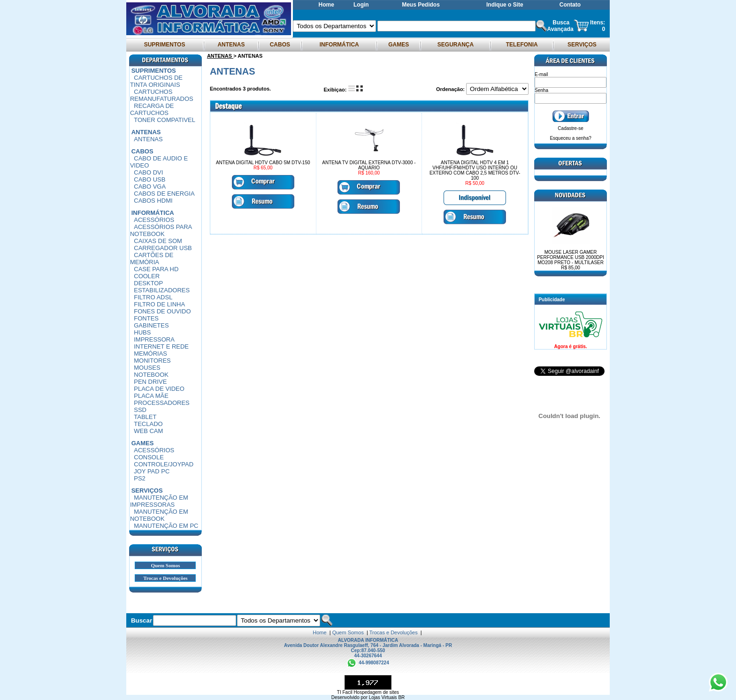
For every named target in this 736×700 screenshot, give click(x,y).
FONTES (146, 318)
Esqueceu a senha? (570, 138)
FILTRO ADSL (153, 297)
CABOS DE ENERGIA (164, 194)
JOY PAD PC (152, 471)
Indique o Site (505, 5)
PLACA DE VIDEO (159, 389)
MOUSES (147, 368)
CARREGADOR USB (163, 248)
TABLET (145, 417)
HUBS (142, 332)
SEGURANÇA (455, 45)
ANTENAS (231, 45)
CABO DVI (148, 172)
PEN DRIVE (150, 382)
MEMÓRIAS (150, 354)
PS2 (140, 478)
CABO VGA (150, 186)
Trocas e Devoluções (165, 578)
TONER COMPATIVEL (165, 120)
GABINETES (151, 325)
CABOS (280, 45)
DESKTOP (148, 283)
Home (326, 5)
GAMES (399, 45)
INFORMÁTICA (339, 45)
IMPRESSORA (154, 339)
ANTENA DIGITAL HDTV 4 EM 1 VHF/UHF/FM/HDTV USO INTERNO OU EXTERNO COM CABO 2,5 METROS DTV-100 (475, 170)
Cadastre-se (570, 128)
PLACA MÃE (151, 396)
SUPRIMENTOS (164, 45)
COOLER (147, 276)
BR (401, 697)
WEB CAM (148, 431)
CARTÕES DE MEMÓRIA (152, 259)
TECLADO (148, 424)
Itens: (598, 23)
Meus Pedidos (421, 5)
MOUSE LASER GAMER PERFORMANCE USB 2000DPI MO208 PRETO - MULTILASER (571, 260)
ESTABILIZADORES (162, 290)
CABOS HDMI (153, 201)
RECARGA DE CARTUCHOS (152, 109)
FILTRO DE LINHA (159, 304)
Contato (570, 5)
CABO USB (149, 179)
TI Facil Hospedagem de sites (368, 692)
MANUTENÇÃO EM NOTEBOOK (159, 515)
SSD (140, 410)
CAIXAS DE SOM (158, 241)
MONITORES (152, 361)
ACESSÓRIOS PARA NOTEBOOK (161, 230)
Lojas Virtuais (384, 697)
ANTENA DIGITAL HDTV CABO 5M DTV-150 (263, 163)
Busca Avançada (560, 26)
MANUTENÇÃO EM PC (166, 526)
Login (361, 5)
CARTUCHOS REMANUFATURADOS (162, 95)
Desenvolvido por (350, 697)
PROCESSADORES (161, 403)
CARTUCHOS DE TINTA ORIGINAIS (156, 81)
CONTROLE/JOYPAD (164, 464)
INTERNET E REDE (161, 346)
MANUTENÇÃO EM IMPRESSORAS (159, 501)
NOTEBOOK (151, 375)
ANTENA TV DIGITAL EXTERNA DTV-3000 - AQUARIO (369, 165)
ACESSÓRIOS (154, 220)
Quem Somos (165, 565)
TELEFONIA (521, 45)
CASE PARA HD (156, 269)
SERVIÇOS (582, 45)
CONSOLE (149, 457)
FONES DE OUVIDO (162, 311)
